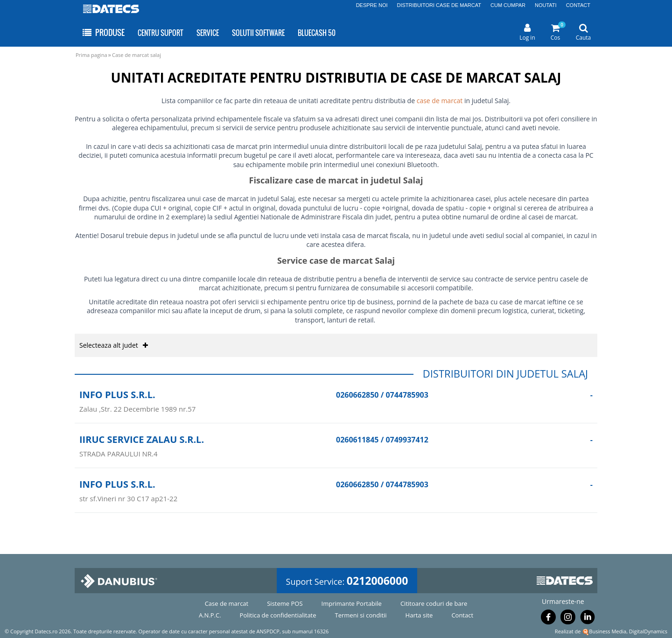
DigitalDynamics (648, 631)
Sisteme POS (285, 603)
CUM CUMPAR (508, 5)
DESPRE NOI (372, 5)
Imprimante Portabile (352, 603)
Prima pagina (91, 55)
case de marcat (440, 101)
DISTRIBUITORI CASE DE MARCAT (439, 5)
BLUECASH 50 (317, 33)
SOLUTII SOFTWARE (258, 33)
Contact (462, 615)
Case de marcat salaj (136, 55)
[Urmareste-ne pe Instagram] (568, 619)
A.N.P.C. (210, 615)
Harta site (419, 615)
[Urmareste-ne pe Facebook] (548, 619)
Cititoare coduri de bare (434, 603)
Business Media (608, 631)
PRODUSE (103, 32)
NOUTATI (546, 5)
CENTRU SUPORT (161, 33)
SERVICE (208, 33)
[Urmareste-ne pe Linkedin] (588, 619)
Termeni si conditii (361, 615)
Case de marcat (227, 603)
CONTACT (578, 5)
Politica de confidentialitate (278, 615)
